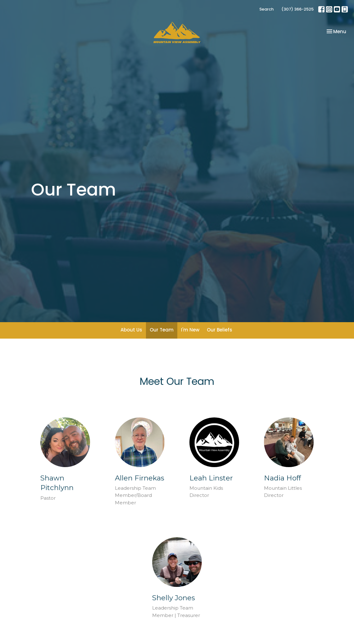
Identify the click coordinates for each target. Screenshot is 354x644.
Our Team (162, 330)
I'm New (190, 330)
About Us (131, 330)
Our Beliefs (220, 330)
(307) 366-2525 (297, 9)
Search (266, 9)
